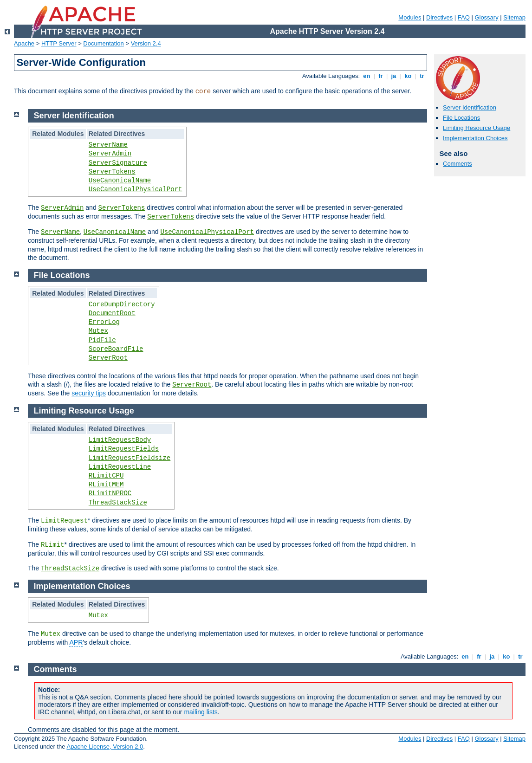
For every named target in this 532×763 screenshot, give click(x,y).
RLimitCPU (106, 476)
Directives (439, 17)
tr (422, 76)
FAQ (464, 17)
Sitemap (514, 17)
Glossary (486, 17)
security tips (89, 393)
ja (394, 76)
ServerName (108, 145)
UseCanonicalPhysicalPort (136, 189)
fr (381, 76)
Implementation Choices (475, 138)
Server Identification (470, 107)
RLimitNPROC (110, 493)
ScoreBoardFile (116, 349)
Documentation (103, 43)
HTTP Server (59, 43)
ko (408, 76)
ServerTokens (112, 172)
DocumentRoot (112, 313)
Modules (410, 17)
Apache (24, 43)
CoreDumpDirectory (122, 304)
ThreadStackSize (118, 503)
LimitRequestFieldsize (130, 458)
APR (76, 642)
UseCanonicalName (120, 181)
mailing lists (201, 712)
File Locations (461, 118)
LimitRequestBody (120, 440)
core (203, 91)
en (367, 76)
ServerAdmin (110, 154)
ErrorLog (104, 322)
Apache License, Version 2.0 (105, 747)
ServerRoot (108, 358)
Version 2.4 (146, 43)
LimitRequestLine (120, 467)
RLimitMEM (106, 485)
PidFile (102, 340)
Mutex (98, 331)
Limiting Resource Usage (477, 128)
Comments (457, 164)
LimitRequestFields (124, 449)
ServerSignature (118, 163)
